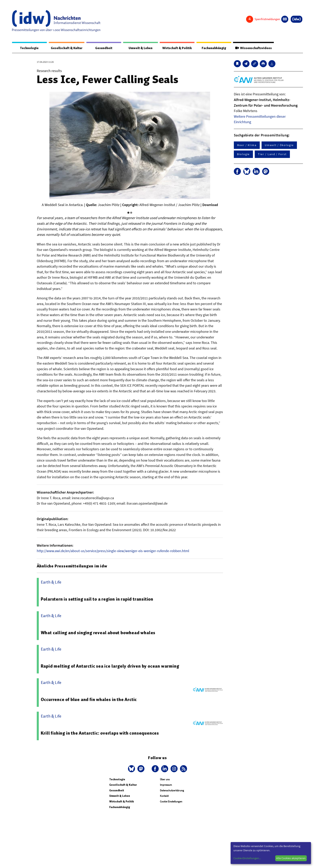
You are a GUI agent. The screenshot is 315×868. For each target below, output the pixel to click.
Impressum (166, 785)
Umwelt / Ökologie (279, 145)
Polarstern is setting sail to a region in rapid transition (99, 599)
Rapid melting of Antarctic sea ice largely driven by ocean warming (112, 666)
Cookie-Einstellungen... (247, 858)
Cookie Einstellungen (171, 802)
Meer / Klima (247, 145)
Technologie (29, 48)
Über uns (165, 780)
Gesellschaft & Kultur (66, 48)
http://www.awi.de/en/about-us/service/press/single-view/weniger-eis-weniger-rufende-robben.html (113, 551)
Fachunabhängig (212, 48)
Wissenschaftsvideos (252, 48)
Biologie (243, 154)
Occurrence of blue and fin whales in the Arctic (91, 700)
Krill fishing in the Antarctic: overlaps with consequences (102, 733)
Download (210, 205)
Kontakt (164, 796)
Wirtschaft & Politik (176, 48)
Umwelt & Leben (139, 48)
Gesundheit (104, 48)
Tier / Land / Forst (272, 154)
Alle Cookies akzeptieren (291, 858)
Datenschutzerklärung (172, 791)
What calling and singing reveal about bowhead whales (100, 633)
